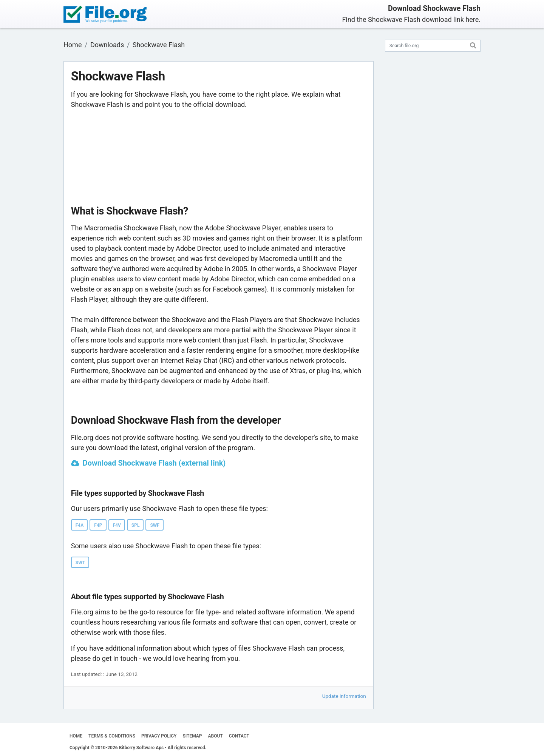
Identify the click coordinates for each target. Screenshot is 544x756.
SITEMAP (192, 736)
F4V (117, 525)
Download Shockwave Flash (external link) (154, 463)
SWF (155, 525)
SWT (80, 563)
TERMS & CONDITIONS (112, 736)
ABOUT (216, 736)
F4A (80, 525)
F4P (98, 525)
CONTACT (239, 736)
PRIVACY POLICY (159, 736)
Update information (344, 696)
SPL (136, 525)
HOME (76, 736)
